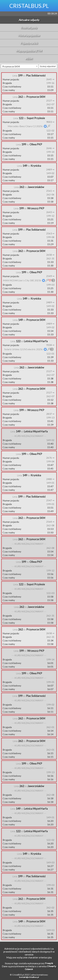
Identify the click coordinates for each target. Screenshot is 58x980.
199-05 (50, 682)
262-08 (50, 525)
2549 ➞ (50, 276)
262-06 (50, 194)
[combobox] (20, 66)
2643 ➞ (50, 212)
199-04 (50, 461)
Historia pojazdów (29, 35)
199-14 (50, 152)
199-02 (50, 704)
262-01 (50, 727)
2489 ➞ (50, 169)
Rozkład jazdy (29, 28)
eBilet (29, 59)
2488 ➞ (50, 479)
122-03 (50, 593)
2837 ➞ (50, 414)
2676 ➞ (50, 458)
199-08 (50, 237)
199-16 (50, 83)
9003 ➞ (50, 122)
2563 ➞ (50, 233)
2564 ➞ (50, 522)
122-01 (50, 354)
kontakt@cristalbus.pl (29, 977)
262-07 (50, 104)
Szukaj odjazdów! (48, 66)
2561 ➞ (50, 191)
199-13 (50, 417)
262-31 (50, 258)
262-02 (50, 907)
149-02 (50, 173)
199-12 (50, 216)
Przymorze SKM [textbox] (11, 66)
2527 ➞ (50, 100)
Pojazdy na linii (29, 43)
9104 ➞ (50, 345)
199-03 (50, 285)
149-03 (50, 862)
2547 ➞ (50, 500)
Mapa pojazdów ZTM (29, 51)
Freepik (49, 963)
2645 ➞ (50, 79)
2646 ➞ (50, 148)
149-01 (50, 483)
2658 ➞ (50, 255)
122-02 (50, 130)
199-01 (50, 504)
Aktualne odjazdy (29, 20)
